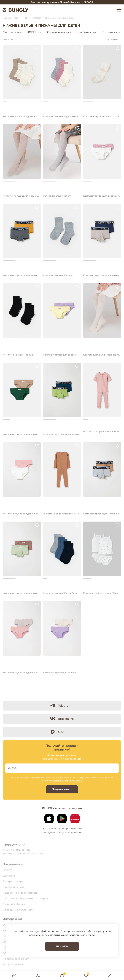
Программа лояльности (18, 910)
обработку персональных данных (96, 778)
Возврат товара (13, 881)
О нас (6, 925)
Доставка (9, 876)
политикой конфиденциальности (72, 935)
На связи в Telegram (16, 959)
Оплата (7, 870)
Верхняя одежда (16, 32)
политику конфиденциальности (68, 780)
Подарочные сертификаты (20, 893)
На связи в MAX (13, 965)
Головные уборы (45, 32)
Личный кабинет (14, 904)
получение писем (71, 778)
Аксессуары (71, 32)
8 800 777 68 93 (14, 845)
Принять (62, 946)
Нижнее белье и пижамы (103, 32)
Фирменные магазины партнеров (25, 898)
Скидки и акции (13, 887)
